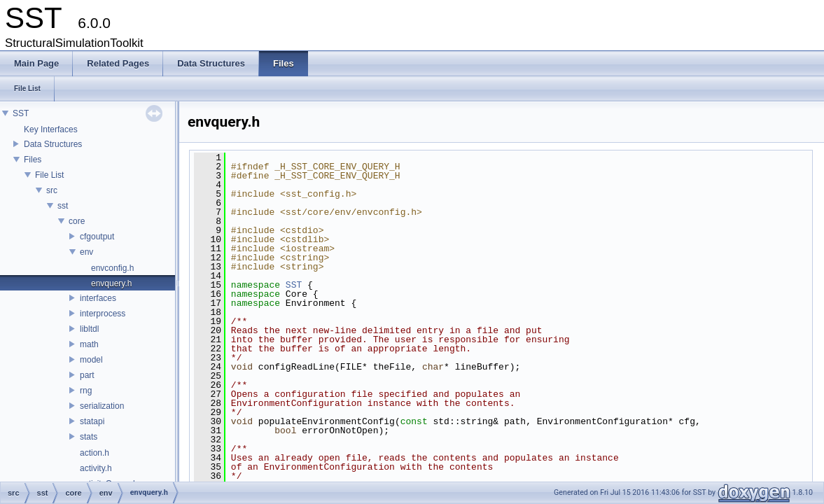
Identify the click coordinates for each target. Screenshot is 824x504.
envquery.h (111, 283)
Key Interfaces (51, 129)
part (87, 375)
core (77, 221)
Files (33, 160)
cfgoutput (97, 237)
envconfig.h (112, 268)
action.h (95, 453)
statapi (92, 421)
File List (49, 175)
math (89, 344)
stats (89, 437)
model (91, 360)
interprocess (103, 314)
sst (63, 206)
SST (21, 113)
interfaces (98, 298)
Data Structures (53, 144)
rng (86, 391)
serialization (102, 406)
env (86, 252)
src (52, 190)
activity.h (96, 468)
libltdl (89, 329)
